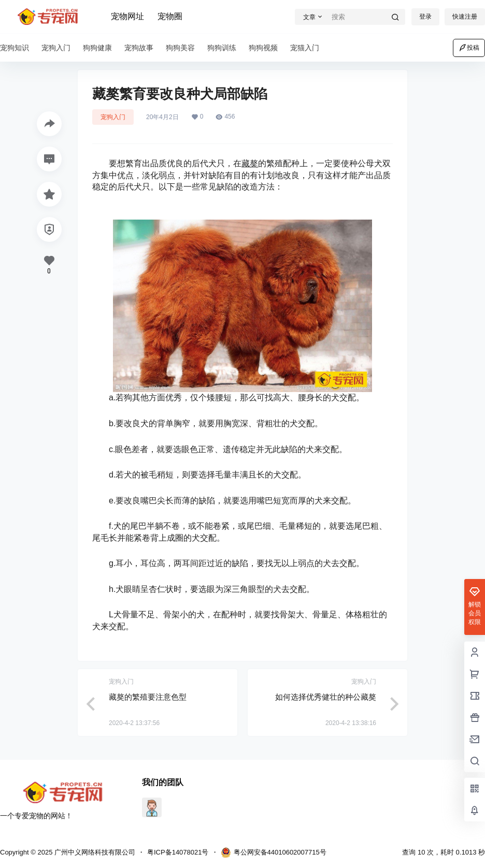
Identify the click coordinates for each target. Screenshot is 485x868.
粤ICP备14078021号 (178, 852)
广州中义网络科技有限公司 (94, 852)
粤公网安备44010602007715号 (274, 852)
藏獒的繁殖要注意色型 (148, 697)
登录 (425, 17)
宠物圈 (170, 16)
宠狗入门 (113, 117)
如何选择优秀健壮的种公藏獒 (326, 697)
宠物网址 (127, 16)
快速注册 (465, 17)
